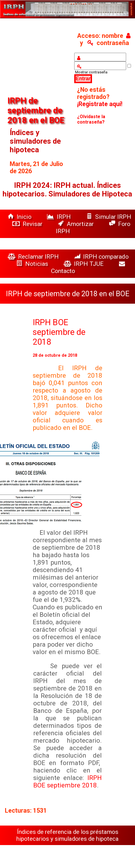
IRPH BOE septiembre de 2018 (59, 332)
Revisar (28, 224)
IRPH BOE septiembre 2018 (68, 781)
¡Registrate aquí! (100, 104)
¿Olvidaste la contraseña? (91, 119)
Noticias (33, 264)
